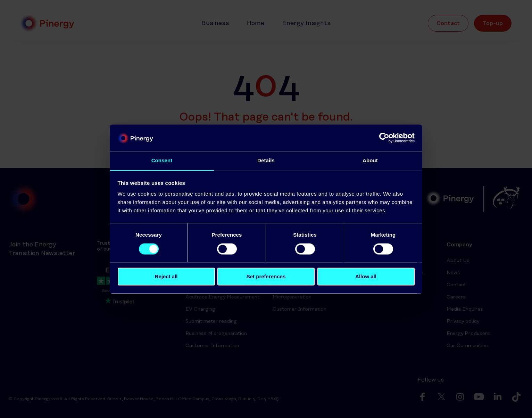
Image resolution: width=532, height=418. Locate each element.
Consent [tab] (162, 160)
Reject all (166, 277)
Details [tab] (266, 160)
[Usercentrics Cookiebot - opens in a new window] (384, 138)
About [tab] (370, 160)
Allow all (366, 277)
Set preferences (266, 277)
